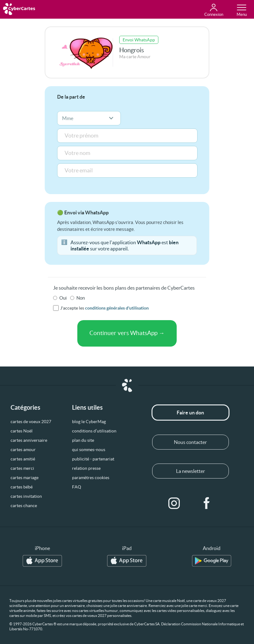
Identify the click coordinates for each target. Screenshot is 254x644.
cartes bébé (22, 487)
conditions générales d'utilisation (117, 308)
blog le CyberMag (89, 422)
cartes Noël (22, 431)
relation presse (86, 468)
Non (81, 298)
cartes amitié (23, 459)
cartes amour (23, 450)
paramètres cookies (91, 478)
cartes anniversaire (29, 440)
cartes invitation (26, 496)
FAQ (77, 487)
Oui (63, 298)
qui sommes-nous (89, 450)
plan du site (83, 440)
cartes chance (24, 506)
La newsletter (190, 471)
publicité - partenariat (93, 459)
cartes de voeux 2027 (31, 422)
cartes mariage (25, 478)
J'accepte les (104, 308)
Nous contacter (190, 442)
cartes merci (22, 468)
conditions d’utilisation (94, 431)
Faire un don (190, 413)
